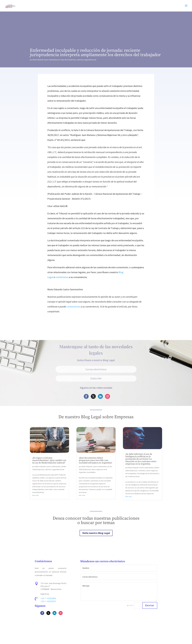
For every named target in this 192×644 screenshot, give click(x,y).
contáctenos (62, 277)
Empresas (72, 60)
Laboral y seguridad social (87, 60)
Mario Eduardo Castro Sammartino (45, 60)
